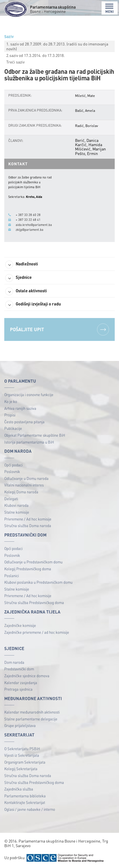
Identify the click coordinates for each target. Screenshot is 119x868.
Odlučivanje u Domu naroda (26, 478)
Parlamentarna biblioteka (25, 796)
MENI (110, 8)
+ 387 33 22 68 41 (28, 220)
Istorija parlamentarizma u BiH (29, 442)
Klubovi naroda (16, 505)
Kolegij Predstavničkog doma (28, 569)
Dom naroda (14, 662)
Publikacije (13, 428)
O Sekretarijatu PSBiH (22, 749)
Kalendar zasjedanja (21, 683)
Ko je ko (11, 401)
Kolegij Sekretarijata (21, 769)
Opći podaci (13, 465)
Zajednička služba (19, 789)
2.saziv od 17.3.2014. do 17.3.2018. (36, 55)
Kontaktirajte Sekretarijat (25, 802)
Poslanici (12, 576)
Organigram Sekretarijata (25, 762)
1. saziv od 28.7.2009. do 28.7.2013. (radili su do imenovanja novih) (57, 46)
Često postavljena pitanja (24, 422)
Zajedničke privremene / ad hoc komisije (37, 632)
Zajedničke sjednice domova (27, 676)
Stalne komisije (17, 512)
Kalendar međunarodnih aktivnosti (32, 712)
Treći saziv (15, 62)
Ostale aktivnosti (26, 291)
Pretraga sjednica (18, 689)
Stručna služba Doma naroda (28, 526)
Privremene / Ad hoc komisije (28, 519)
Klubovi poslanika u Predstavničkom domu (38, 582)
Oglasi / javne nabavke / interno (30, 809)
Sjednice (18, 278)
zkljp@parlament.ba (30, 230)
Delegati (11, 499)
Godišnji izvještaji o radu (33, 305)
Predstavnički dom (19, 669)
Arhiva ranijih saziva (20, 408)
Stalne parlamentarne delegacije (31, 719)
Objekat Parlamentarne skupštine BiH (35, 435)
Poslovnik (12, 471)
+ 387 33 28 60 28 (28, 215)
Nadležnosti (22, 265)
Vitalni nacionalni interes (24, 485)
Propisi (10, 415)
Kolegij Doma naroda (21, 492)
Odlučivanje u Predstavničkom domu (33, 562)
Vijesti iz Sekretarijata (22, 755)
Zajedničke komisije (20, 625)
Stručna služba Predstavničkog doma (34, 602)
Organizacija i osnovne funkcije (29, 395)
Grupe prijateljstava (20, 725)
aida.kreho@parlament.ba (34, 225)
